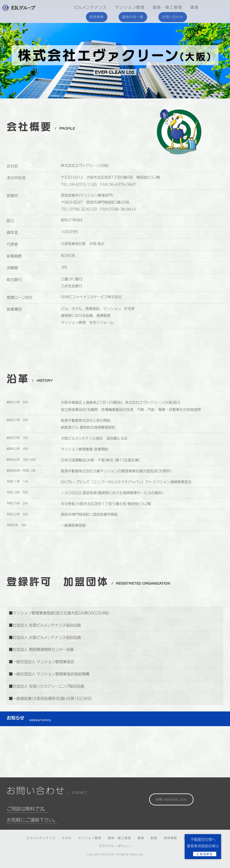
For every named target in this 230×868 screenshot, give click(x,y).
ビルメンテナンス (90, 7)
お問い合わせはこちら (171, 799)
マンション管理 (130, 7)
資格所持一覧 (133, 17)
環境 (194, 7)
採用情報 (97, 17)
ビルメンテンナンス (41, 838)
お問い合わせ (173, 17)
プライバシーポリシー (115, 846)
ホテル (67, 838)
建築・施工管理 (167, 7)
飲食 (154, 838)
